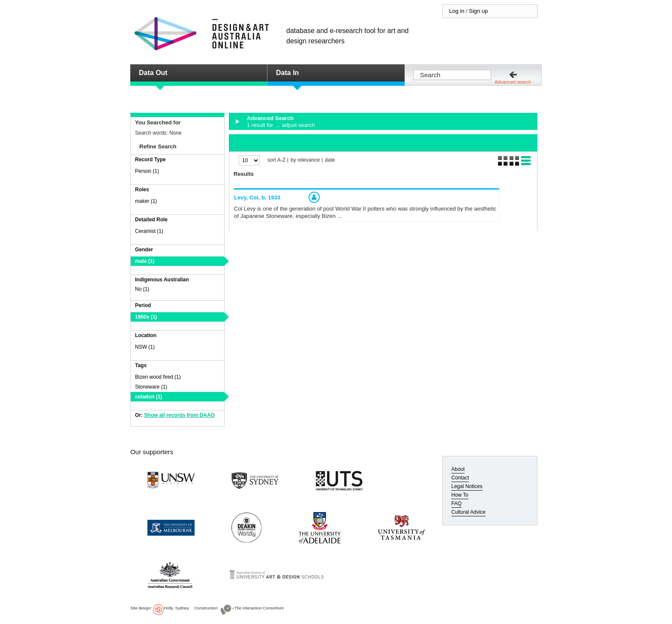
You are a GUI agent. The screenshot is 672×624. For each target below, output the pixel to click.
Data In (287, 73)
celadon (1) (148, 397)
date (330, 160)
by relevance (305, 160)
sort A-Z (276, 160)
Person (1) (147, 171)
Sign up (478, 11)
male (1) (145, 261)
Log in (457, 11)
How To (460, 495)
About (458, 469)
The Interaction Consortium (259, 608)
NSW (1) (145, 347)
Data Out (153, 73)
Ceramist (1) (149, 231)
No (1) (142, 289)
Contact (460, 478)
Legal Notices (467, 486)
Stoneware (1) (151, 387)
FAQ (456, 503)
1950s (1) (146, 317)
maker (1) (146, 201)
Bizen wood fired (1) (158, 377)
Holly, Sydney (177, 608)
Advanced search (513, 82)
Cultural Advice (468, 512)
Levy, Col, (257, 197)
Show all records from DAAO (179, 415)
